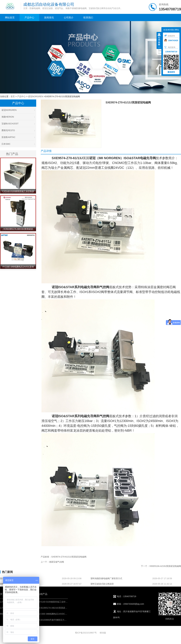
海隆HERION (18, 117)
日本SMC (18, 144)
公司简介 (69, 18)
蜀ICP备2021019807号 (86, 633)
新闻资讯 (49, 18)
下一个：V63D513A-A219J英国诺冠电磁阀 (161, 566)
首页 (13, 96)
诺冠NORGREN (36, 96)
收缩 (159, 41)
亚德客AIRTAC (18, 137)
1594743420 (171, 41)
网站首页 (10, 18)
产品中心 (29, 18)
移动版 (103, 633)
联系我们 (88, 18)
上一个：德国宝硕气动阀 (52, 562)
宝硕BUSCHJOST (18, 124)
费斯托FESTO (18, 130)
